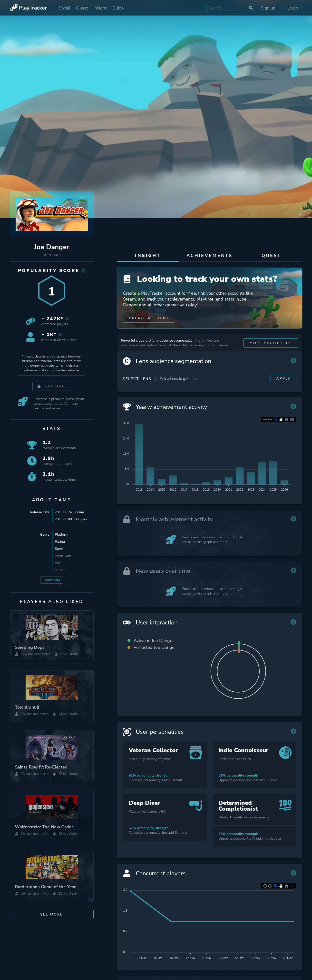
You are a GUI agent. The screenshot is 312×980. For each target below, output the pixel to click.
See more (52, 914)
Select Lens (137, 382)
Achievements (210, 256)
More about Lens (271, 346)
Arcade (60, 570)
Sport (59, 549)
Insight (100, 8)
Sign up (268, 8)
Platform (62, 535)
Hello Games (65, 585)
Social (64, 8)
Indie (58, 563)
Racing (60, 542)
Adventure (63, 556)
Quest (82, 8)
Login (295, 8)
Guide (118, 8)
